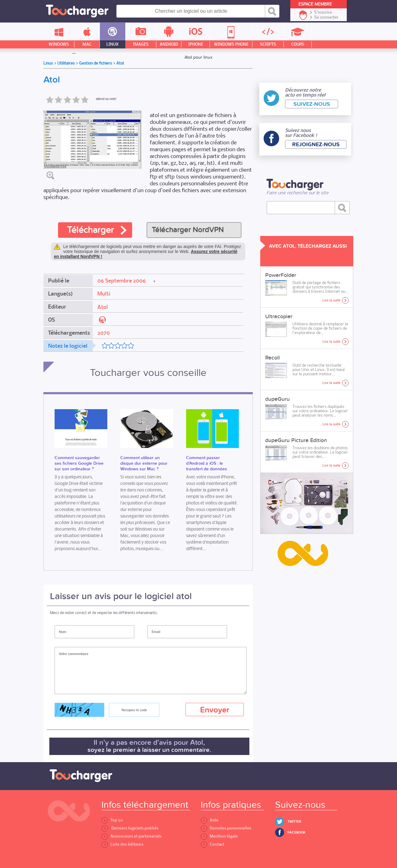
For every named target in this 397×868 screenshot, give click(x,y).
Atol (103, 307)
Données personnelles (226, 828)
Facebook (297, 832)
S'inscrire (323, 12)
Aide (210, 820)
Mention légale (219, 836)
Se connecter (326, 17)
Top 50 (112, 820)
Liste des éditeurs (122, 844)
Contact (212, 844)
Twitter (294, 822)
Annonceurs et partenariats (132, 836)
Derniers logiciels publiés (130, 828)
